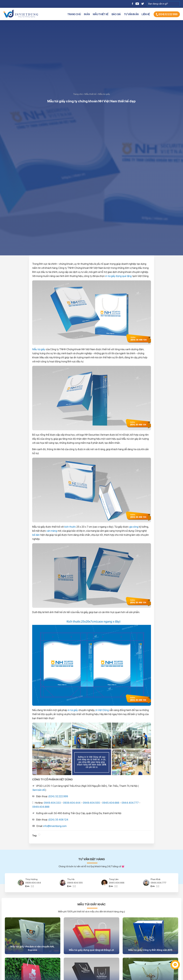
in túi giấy (73, 710)
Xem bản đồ (39, 790)
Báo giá (116, 14)
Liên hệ (146, 14)
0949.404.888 (41, 807)
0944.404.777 (130, 803)
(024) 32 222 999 (167, 14)
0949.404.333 (52, 803)
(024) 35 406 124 (58, 820)
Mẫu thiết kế (101, 14)
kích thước (70, 527)
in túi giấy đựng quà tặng (118, 276)
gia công (134, 527)
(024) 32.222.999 (58, 796)
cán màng (52, 531)
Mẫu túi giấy (104, 94)
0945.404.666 (111, 803)
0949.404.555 (91, 803)
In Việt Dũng (102, 710)
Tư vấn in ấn (131, 14)
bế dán (36, 535)
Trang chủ (74, 14)
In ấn (87, 14)
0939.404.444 (72, 803)
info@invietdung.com (55, 826)
